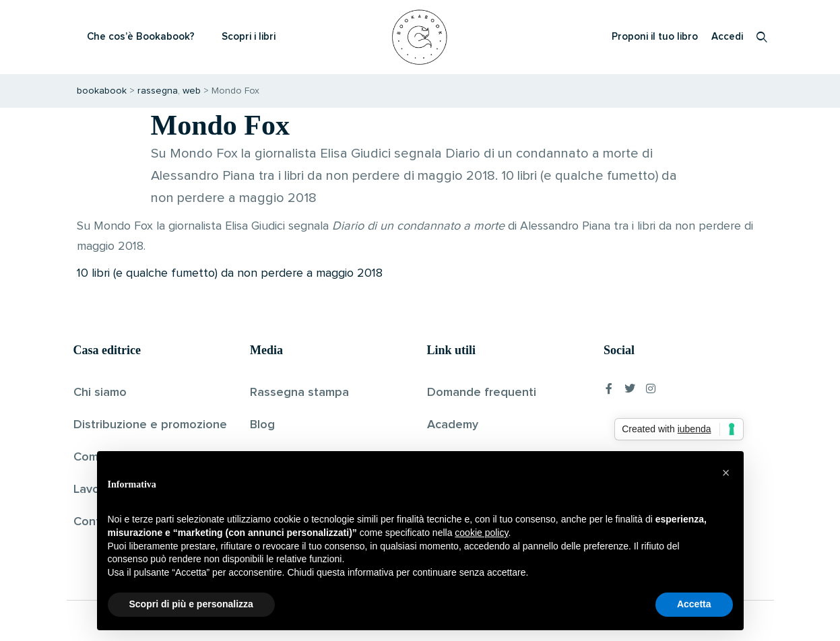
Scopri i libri (249, 37)
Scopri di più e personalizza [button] (191, 604)
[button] (726, 473)
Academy (453, 425)
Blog (262, 425)
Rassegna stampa (299, 393)
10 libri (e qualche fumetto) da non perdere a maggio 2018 (230, 273)
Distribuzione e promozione (150, 425)
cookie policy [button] (481, 533)
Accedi (727, 37)
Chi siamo (100, 393)
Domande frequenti (482, 393)
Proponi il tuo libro (655, 37)
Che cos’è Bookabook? (141, 37)
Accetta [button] (694, 604)
